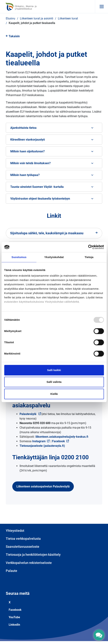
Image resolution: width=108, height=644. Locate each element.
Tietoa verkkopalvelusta (23, 539)
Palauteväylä (30, 414)
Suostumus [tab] (19, 257)
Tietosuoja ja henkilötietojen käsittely (33, 555)
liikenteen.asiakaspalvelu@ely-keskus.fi (62, 437)
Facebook (59, 441)
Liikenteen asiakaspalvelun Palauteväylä (43, 486)
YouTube (14, 617)
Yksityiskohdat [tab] (54, 257)
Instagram (41, 441)
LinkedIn (14, 625)
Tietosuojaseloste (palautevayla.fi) (42, 446)
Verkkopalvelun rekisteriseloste (29, 563)
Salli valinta (54, 382)
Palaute (11, 571)
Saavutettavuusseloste (23, 547)
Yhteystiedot (15, 531)
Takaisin (13, 36)
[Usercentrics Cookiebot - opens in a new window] (88, 247)
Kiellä (54, 394)
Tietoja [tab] (89, 257)
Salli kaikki (54, 370)
